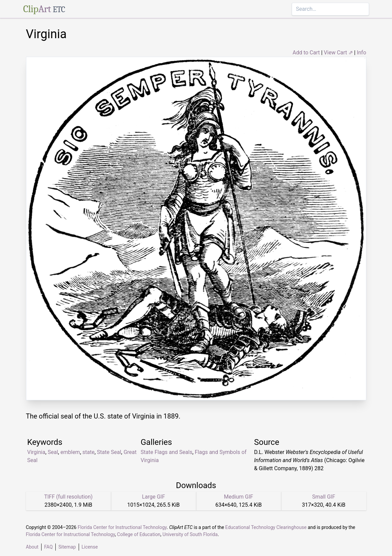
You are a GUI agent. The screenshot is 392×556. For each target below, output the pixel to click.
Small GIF (323, 497)
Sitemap (67, 547)
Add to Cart (306, 53)
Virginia (36, 452)
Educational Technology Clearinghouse (266, 527)
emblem (70, 452)
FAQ (48, 547)
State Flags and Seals (167, 452)
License (90, 547)
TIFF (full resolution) (69, 497)
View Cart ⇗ (338, 53)
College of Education (139, 534)
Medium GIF (238, 497)
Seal (53, 452)
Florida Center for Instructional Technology (122, 527)
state (88, 452)
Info (362, 53)
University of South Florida (190, 534)
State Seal (109, 452)
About (32, 547)
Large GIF (153, 497)
